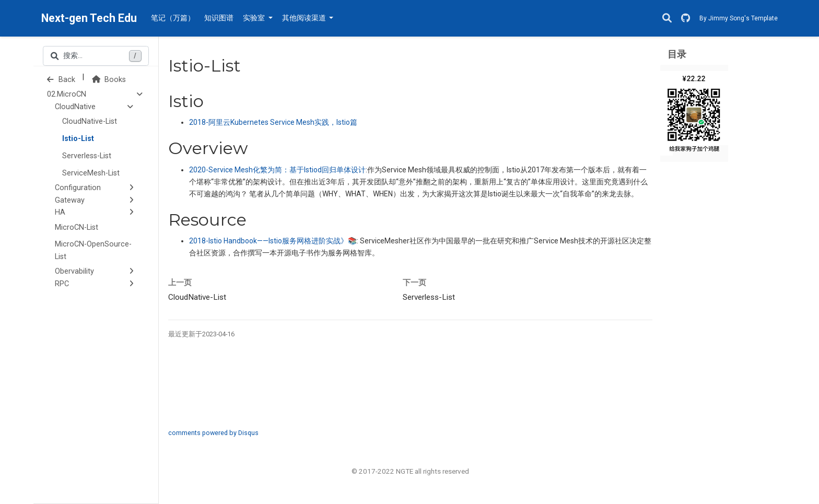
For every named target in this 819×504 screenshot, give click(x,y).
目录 (677, 54)
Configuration (78, 188)
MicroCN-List (77, 227)
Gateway (70, 200)
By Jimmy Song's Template (739, 18)
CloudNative (75, 107)
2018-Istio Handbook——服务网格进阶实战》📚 (273, 241)
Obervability (74, 271)
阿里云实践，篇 (273, 122)
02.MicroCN (67, 94)
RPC (62, 284)
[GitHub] (686, 19)
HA (60, 212)
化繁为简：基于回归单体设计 (277, 170)
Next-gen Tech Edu (89, 18)
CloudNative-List (90, 121)
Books (109, 80)
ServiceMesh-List (91, 173)
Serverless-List (87, 156)
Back (61, 80)
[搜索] (667, 19)
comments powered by (213, 433)
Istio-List (78, 139)
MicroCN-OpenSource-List (93, 250)
